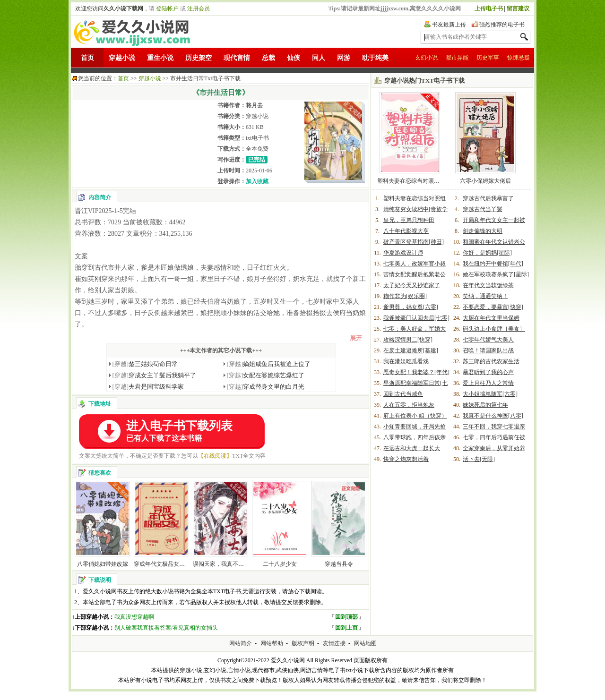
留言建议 (518, 9)
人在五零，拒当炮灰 (409, 405)
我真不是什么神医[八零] (493, 416)
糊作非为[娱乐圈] (405, 296)
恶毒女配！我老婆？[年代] (416, 372)
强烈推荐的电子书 (502, 25)
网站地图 (365, 643)
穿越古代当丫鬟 (483, 209)
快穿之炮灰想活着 (406, 459)
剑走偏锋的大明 (483, 231)
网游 (344, 58)
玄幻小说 (426, 58)
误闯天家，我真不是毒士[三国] (232, 564)
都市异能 (457, 58)
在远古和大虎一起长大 (412, 448)
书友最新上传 (449, 25)
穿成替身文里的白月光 (266, 387)
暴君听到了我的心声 (488, 372)
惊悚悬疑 (519, 58)
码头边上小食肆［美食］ (494, 329)
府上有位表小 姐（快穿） (415, 416)
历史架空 (199, 58)
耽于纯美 (375, 58)
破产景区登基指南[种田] (414, 242)
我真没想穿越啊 (134, 617)
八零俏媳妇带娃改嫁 (103, 564)
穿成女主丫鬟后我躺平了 (155, 375)
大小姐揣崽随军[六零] (490, 394)
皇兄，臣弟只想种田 (409, 220)
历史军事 (488, 58)
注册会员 (199, 9)
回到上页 (346, 628)
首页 (87, 58)
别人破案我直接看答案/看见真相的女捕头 (166, 628)
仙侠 (294, 58)
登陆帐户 (167, 9)
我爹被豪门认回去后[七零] (416, 318)
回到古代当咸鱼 (403, 394)
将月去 (254, 105)
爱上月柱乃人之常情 (488, 383)
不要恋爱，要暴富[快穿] (493, 307)
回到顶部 (346, 617)
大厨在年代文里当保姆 (491, 318)
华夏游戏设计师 (403, 253)
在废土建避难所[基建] (411, 350)
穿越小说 (122, 58)
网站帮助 (272, 643)
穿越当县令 (339, 564)
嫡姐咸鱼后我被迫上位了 (269, 364)
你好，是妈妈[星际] (487, 253)
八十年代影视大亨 (406, 231)
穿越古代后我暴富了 (488, 198)
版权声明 (303, 643)
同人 (319, 58)
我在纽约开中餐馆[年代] (493, 264)
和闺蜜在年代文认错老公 (494, 242)
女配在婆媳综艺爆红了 (266, 375)
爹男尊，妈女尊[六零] (411, 307)
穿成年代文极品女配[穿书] (167, 564)
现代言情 (237, 58)
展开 (356, 338)
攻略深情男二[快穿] (408, 340)
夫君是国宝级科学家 (148, 387)
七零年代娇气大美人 (488, 340)
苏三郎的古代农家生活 (491, 361)
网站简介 (241, 643)
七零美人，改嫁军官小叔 (415, 264)
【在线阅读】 (215, 456)
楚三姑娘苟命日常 (145, 364)
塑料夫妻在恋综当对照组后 (411, 181)
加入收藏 (257, 181)
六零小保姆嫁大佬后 (485, 181)
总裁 (268, 58)
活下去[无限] (479, 459)
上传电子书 (489, 9)
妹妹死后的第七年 (485, 405)
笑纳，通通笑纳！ (485, 296)
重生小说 (160, 58)
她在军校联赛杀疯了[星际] (496, 274)
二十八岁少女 (280, 564)
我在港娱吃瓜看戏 (406, 361)
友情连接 (334, 643)
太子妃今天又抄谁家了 (412, 285)
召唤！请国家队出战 (488, 350)
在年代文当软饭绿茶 (488, 285)
